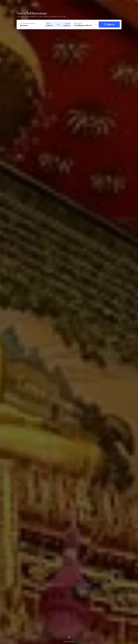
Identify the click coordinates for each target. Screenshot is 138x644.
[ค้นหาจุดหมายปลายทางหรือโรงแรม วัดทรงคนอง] (31, 24)
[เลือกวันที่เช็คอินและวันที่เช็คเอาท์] (52, 24)
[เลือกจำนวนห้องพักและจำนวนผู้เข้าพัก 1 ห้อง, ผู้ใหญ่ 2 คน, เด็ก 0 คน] (85, 24)
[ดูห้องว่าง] (109, 24)
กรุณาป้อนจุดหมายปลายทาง (28, 23)
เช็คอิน (48, 23)
